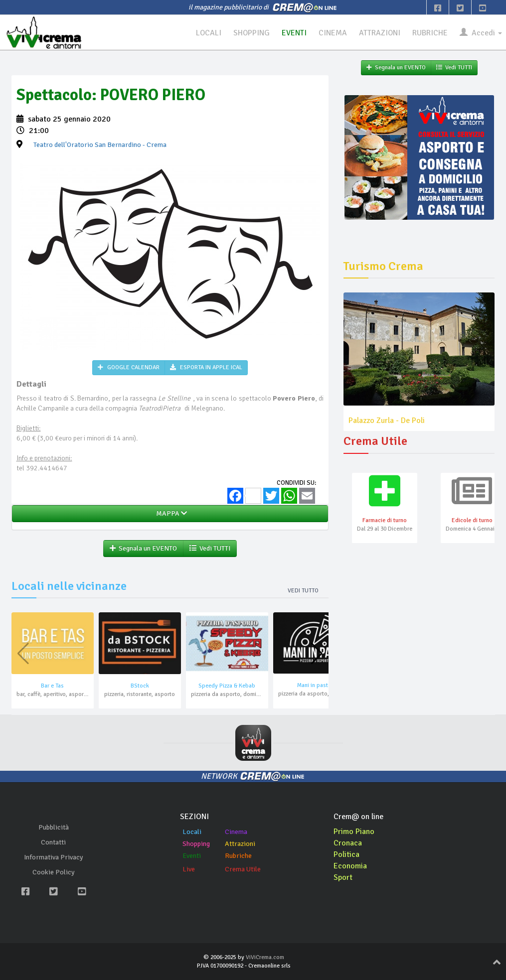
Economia (350, 866)
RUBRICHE (430, 33)
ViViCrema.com (265, 957)
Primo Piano (354, 832)
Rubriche (238, 856)
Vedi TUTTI (210, 548)
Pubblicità (54, 827)
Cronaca (348, 843)
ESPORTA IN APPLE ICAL (206, 367)
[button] (317, 654)
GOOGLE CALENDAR (129, 367)
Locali (192, 832)
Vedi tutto (303, 591)
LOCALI (207, 33)
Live (189, 869)
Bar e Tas (52, 686)
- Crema (100, 145)
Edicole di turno (472, 520)
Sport (343, 877)
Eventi (192, 856)
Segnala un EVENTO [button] (143, 548)
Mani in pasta (314, 685)
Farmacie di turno (385, 520)
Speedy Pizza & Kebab (227, 686)
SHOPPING (251, 33)
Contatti (53, 842)
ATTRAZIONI (379, 33)
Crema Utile (243, 869)
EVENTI (294, 33)
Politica (346, 854)
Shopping (196, 844)
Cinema (236, 832)
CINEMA (332, 33)
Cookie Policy (54, 872)
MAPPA (170, 513)
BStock (140, 686)
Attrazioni (240, 844)
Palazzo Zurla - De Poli (387, 420)
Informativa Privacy (54, 857)
